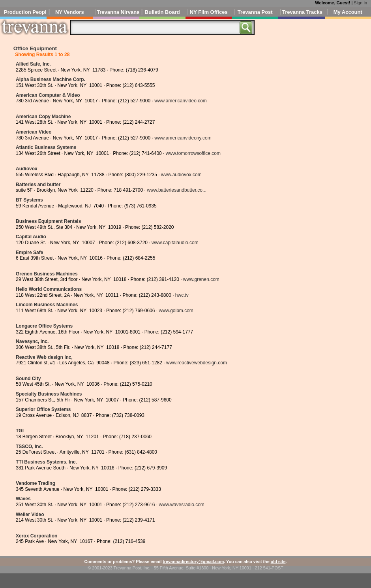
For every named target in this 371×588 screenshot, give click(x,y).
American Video (34, 132)
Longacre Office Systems (44, 326)
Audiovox (27, 169)
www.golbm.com (176, 311)
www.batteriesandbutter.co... (177, 190)
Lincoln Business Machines (47, 305)
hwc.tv (182, 295)
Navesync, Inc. (32, 341)
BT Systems (29, 200)
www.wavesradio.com (181, 505)
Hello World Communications (49, 289)
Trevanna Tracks (302, 12)
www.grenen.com (201, 279)
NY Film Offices (209, 12)
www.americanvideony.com (183, 138)
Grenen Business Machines (47, 274)
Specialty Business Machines (49, 394)
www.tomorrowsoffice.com (193, 153)
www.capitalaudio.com (175, 243)
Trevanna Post (255, 12)
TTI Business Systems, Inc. (46, 462)
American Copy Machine (43, 117)
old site (278, 562)
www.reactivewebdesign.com (197, 363)
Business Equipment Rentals (48, 221)
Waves (23, 499)
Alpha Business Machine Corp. (51, 79)
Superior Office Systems (43, 409)
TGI (20, 431)
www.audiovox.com (181, 175)
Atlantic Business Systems (46, 147)
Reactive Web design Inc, (44, 357)
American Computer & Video (48, 95)
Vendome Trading (36, 483)
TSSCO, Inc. (29, 447)
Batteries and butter (38, 185)
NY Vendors (70, 12)
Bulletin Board (162, 12)
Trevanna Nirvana (118, 12)
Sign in (360, 3)
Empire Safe (29, 253)
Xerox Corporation (37, 536)
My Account (348, 12)
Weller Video (30, 514)
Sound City (28, 379)
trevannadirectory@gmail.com (193, 562)
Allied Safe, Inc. (33, 64)
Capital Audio (31, 237)
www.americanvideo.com (181, 101)
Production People (25, 12)
